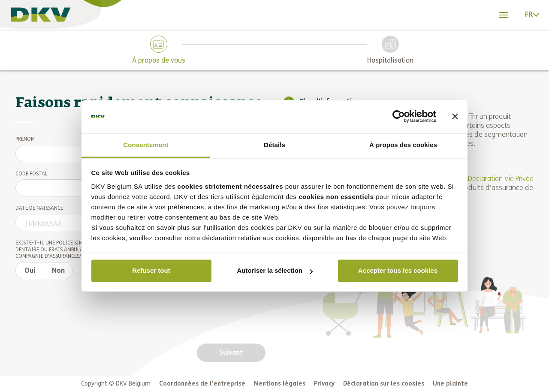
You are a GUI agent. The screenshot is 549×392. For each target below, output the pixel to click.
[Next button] (231, 353)
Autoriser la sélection (275, 271)
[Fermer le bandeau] (455, 117)
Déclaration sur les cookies (384, 384)
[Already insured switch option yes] (30, 271)
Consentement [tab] (146, 145)
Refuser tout (151, 271)
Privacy (324, 384)
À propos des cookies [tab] (403, 145)
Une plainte (450, 384)
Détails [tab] (274, 145)
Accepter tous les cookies (398, 271)
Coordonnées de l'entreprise (202, 384)
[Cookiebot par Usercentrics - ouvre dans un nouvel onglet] (399, 117)
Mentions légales (280, 384)
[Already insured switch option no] (58, 271)
